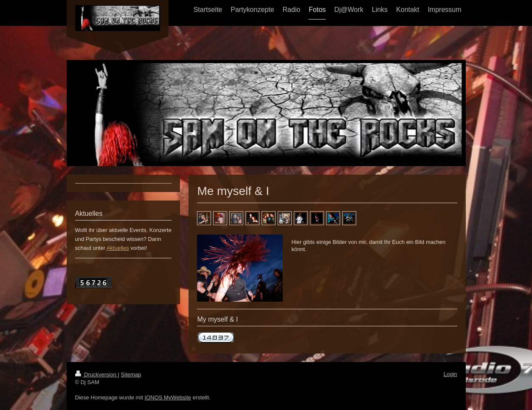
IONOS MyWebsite (168, 397)
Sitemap (131, 375)
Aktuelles (118, 248)
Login (450, 374)
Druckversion (97, 375)
